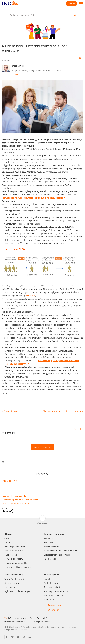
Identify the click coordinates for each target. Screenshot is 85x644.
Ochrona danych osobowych (16, 622)
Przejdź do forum (10, 481)
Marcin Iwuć (18, 66)
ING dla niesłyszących (17, 618)
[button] (75, 429)
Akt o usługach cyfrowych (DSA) (16, 504)
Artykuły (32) (18, 75)
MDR (53, 618)
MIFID (45, 618)
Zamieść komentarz (42, 447)
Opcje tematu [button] (80, 58)
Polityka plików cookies (41, 622)
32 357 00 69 (54, 610)
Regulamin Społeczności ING (14, 496)
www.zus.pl (30, 296)
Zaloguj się (72, 3)
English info (34, 618)
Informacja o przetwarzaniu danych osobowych (22, 500)
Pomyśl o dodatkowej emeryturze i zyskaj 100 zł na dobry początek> (34, 198)
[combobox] (42, 15)
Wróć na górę (42, 523)
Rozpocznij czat (55, 605)
